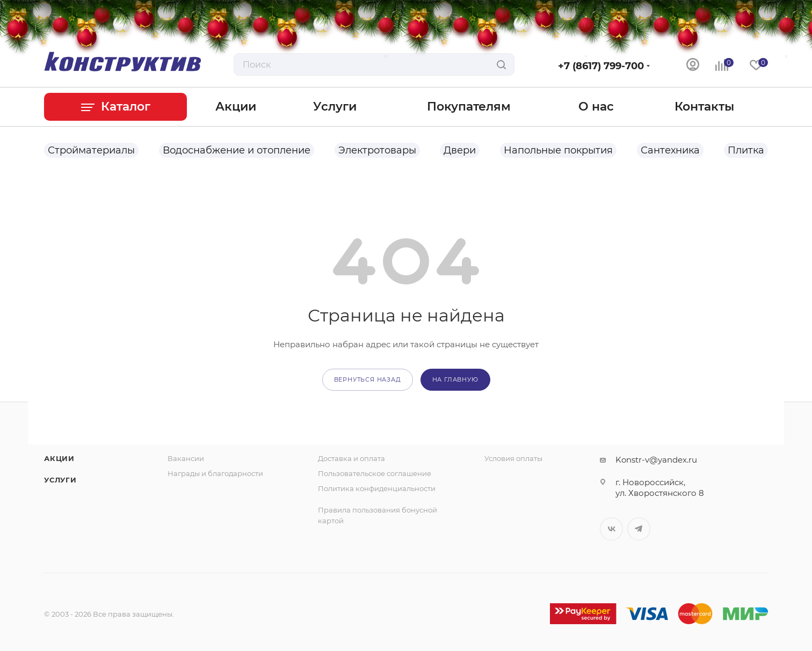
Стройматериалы (91, 150)
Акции (59, 458)
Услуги (60, 480)
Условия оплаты (513, 458)
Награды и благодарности (215, 473)
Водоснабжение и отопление (237, 150)
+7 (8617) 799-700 (601, 66)
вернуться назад (368, 379)
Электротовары (377, 150)
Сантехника (670, 150)
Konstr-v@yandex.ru (656, 460)
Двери (460, 150)
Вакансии (186, 458)
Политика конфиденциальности (377, 488)
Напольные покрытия (558, 150)
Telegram (639, 529)
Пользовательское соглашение (375, 473)
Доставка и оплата (351, 458)
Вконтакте (611, 529)
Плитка (746, 150)
